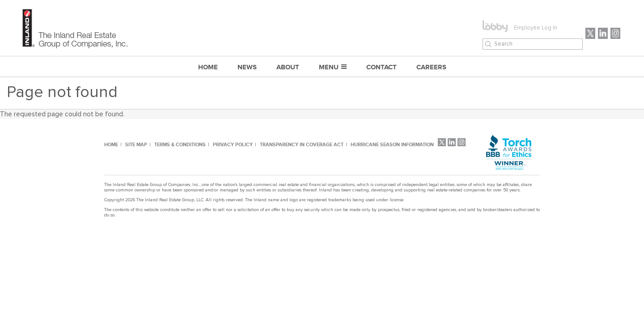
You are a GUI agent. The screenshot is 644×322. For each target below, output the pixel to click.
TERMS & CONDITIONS (180, 144)
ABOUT (288, 67)
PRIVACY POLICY (233, 144)
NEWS (247, 67)
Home (208, 67)
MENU (329, 67)
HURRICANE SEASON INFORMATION (392, 144)
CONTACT (381, 67)
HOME (111, 144)
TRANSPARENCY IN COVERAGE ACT (302, 144)
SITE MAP (136, 144)
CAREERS (431, 67)
